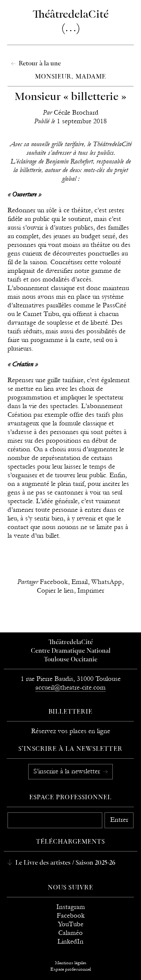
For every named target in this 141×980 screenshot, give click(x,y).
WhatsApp (107, 582)
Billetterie (71, 712)
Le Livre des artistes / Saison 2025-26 (65, 863)
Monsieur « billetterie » (70, 97)
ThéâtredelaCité (71, 643)
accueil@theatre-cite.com (70, 687)
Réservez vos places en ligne (71, 731)
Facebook (54, 582)
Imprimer (91, 591)
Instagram (71, 907)
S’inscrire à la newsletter (68, 771)
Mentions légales (71, 963)
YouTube (71, 924)
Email (80, 582)
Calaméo (70, 933)
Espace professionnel (70, 798)
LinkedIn (70, 941)
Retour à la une (39, 64)
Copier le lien (55, 591)
